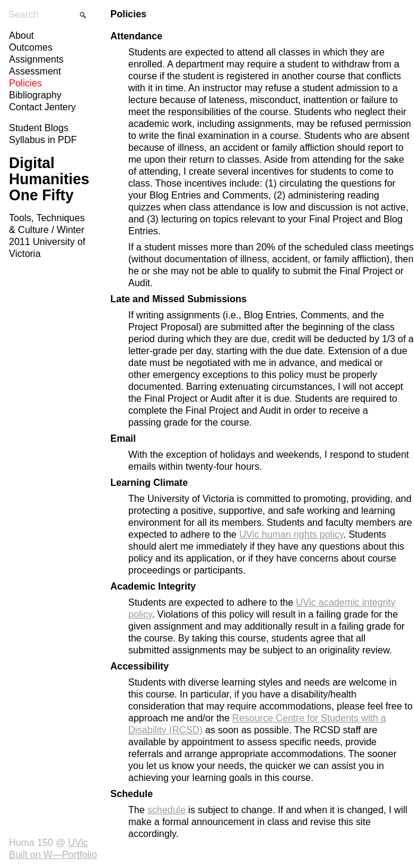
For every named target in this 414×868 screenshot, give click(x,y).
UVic (78, 843)
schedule (166, 810)
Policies (25, 83)
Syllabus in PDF (43, 140)
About (21, 35)
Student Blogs (39, 128)
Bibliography (35, 95)
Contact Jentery (42, 107)
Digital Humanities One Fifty (49, 179)
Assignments (36, 59)
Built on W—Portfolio (53, 855)
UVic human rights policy (291, 534)
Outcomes (31, 47)
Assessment (35, 71)
